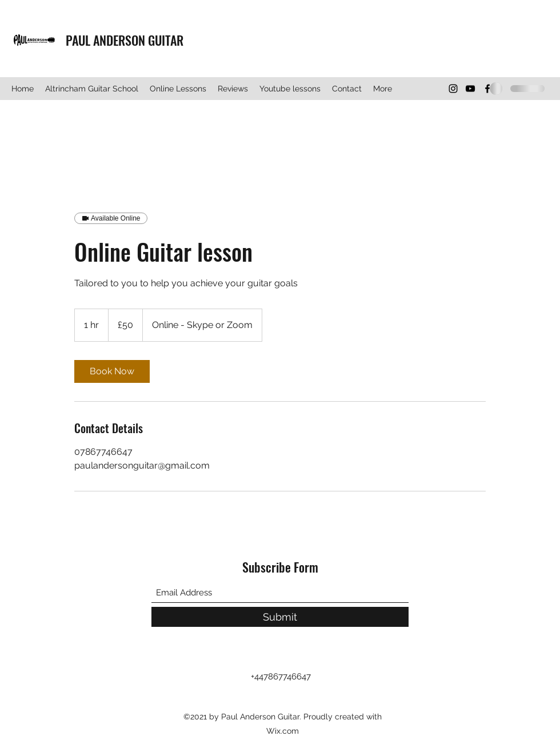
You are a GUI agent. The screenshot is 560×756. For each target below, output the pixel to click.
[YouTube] (470, 89)
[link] (112, 371)
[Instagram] (453, 89)
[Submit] (280, 617)
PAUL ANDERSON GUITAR (125, 40)
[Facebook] (487, 89)
